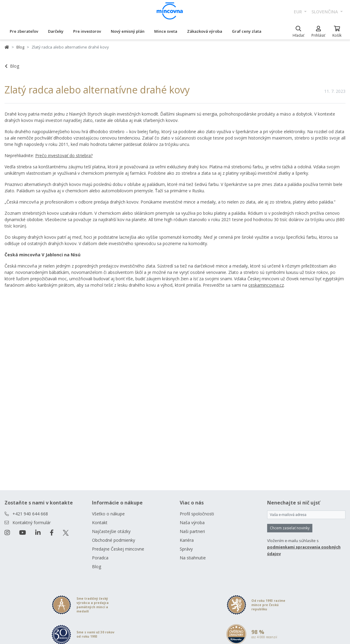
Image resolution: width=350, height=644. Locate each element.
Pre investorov (87, 31)
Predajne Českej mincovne (118, 549)
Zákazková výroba (205, 31)
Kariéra (187, 540)
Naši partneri (192, 531)
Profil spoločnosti (197, 514)
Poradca (100, 558)
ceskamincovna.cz (266, 285)
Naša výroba (192, 523)
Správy (186, 549)
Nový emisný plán (128, 31)
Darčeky (56, 31)
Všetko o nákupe (108, 514)
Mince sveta (166, 31)
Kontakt (100, 523)
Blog (20, 47)
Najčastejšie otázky (111, 531)
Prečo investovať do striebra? (64, 155)
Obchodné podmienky (114, 540)
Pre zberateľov (24, 31)
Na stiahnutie (193, 558)
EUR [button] (299, 12)
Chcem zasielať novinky (290, 528)
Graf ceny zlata (247, 31)
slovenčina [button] (325, 12)
